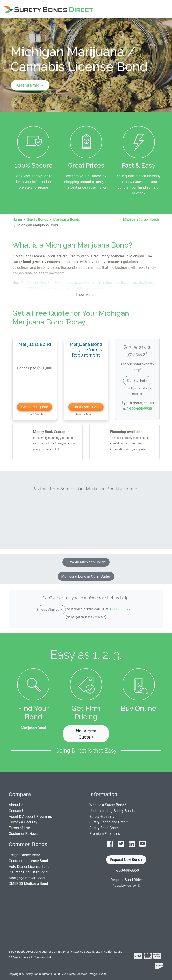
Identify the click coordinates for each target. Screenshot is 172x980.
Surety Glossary (102, 817)
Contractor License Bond (28, 861)
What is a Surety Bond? (108, 805)
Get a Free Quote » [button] (86, 734)
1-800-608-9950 (139, 409)
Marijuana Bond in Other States (86, 576)
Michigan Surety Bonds (142, 220)
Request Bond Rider (126, 880)
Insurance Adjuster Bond (28, 872)
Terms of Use (19, 828)
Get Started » (30, 85)
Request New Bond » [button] (126, 860)
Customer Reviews (24, 834)
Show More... (86, 295)
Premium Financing (105, 834)
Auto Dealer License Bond (29, 867)
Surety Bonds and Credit (109, 822)
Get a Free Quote (35, 407)
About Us (16, 805)
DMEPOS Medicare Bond (28, 884)
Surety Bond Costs (104, 828)
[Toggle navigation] (162, 9)
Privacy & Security (23, 822)
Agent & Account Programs (30, 817)
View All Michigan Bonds (86, 562)
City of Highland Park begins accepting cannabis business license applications (90, 283)
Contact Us (18, 811)
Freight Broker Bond (24, 855)
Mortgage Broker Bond (27, 878)
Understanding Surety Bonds (112, 811)
